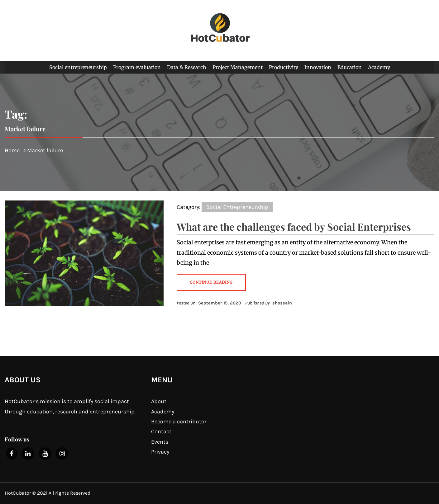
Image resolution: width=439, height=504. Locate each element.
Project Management (238, 67)
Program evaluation (137, 67)
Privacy (160, 452)
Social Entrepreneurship (237, 207)
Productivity (284, 67)
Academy (379, 67)
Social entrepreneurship (78, 67)
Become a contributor (179, 422)
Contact (161, 431)
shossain (282, 303)
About (159, 401)
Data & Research (187, 67)
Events (160, 442)
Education (350, 67)
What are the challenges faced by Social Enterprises (294, 226)
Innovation (318, 67)
